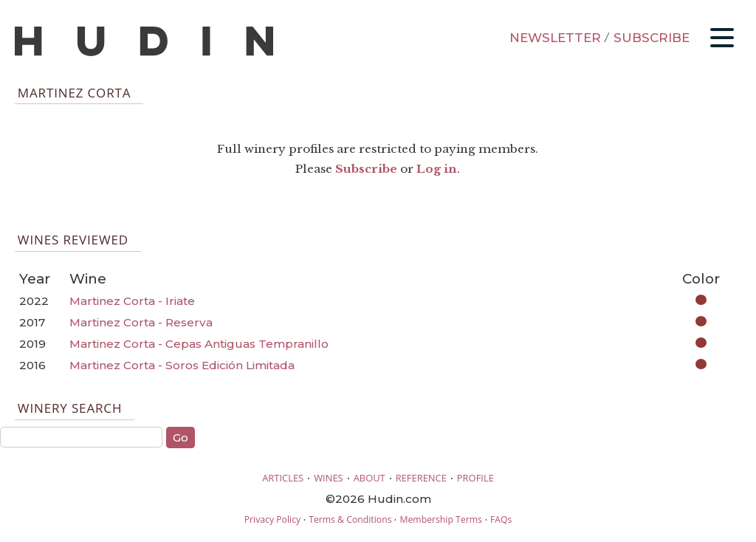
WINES (329, 478)
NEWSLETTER (555, 38)
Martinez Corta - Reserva (141, 322)
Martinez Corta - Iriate (132, 301)
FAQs (501, 519)
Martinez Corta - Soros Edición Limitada (182, 365)
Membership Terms (440, 519)
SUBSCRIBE (652, 38)
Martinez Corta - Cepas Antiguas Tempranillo (199, 344)
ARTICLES (283, 478)
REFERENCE (421, 478)
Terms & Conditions (350, 519)
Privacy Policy (272, 519)
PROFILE (475, 478)
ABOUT (370, 478)
